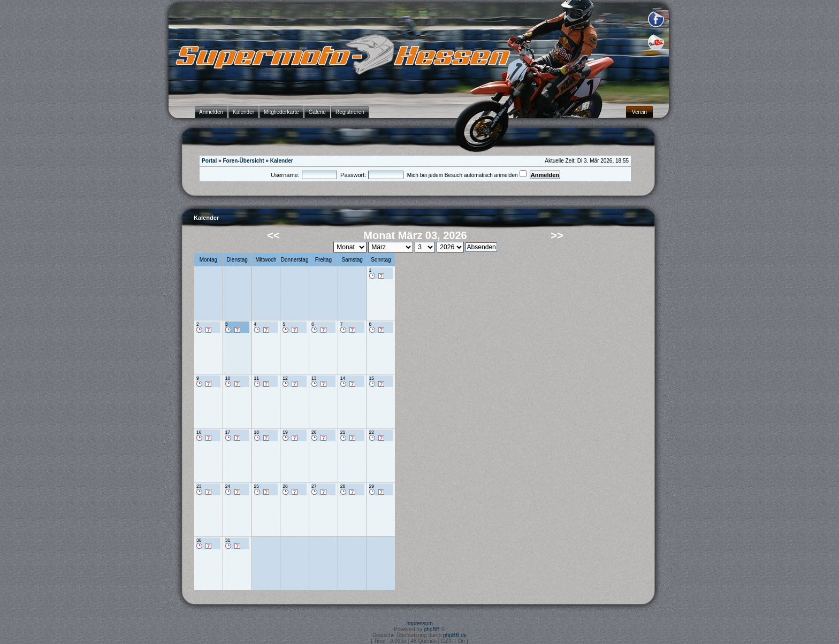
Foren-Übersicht (243, 161)
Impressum (419, 623)
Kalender (282, 161)
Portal (209, 161)
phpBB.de (455, 635)
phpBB (432, 629)
